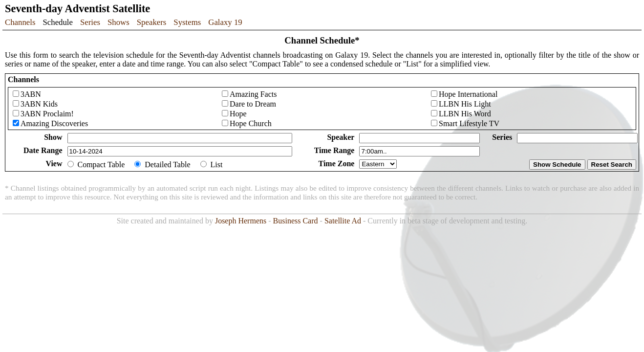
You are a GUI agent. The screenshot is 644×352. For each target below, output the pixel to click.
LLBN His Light (465, 104)
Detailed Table (167, 165)
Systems (187, 22)
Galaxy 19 (225, 22)
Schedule (58, 22)
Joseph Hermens (241, 221)
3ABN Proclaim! (47, 114)
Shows (118, 22)
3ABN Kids (39, 104)
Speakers (152, 22)
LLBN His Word (465, 114)
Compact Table (101, 165)
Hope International (468, 94)
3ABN (31, 94)
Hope (238, 114)
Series (90, 22)
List (217, 165)
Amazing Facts (253, 94)
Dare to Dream (253, 104)
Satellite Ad (343, 221)
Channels (20, 22)
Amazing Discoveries (54, 123)
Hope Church (251, 123)
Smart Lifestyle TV (469, 123)
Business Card (296, 221)
